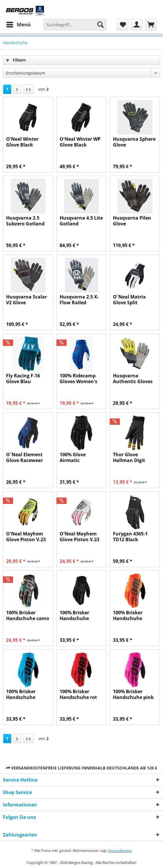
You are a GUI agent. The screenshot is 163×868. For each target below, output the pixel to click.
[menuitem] (18, 25)
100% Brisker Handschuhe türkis (21, 694)
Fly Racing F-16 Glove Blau (23, 379)
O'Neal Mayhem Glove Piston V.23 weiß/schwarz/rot (80, 537)
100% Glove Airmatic (73, 457)
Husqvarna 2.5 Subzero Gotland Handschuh (25, 221)
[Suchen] (100, 25)
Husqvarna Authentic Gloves (133, 379)
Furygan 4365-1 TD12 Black (130, 537)
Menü (19, 24)
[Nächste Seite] (17, 89)
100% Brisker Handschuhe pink (133, 694)
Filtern (16, 60)
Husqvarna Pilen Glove (132, 221)
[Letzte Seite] (28, 89)
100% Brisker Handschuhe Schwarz (74, 615)
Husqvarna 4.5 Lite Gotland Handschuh (81, 221)
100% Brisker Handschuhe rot (78, 694)
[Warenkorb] (151, 25)
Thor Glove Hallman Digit (129, 457)
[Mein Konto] (137, 25)
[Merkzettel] (122, 25)
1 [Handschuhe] (7, 89)
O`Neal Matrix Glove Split (129, 300)
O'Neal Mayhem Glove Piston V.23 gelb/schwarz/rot (26, 537)
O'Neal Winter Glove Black (22, 142)
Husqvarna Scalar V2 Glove (26, 300)
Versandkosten (120, 851)
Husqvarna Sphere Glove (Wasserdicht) (134, 142)
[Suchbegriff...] (75, 25)
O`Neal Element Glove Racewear (24, 457)
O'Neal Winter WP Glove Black (80, 142)
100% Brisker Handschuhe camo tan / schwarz (28, 615)
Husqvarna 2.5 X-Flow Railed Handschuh (79, 300)
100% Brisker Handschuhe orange (128, 615)
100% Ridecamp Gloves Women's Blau (78, 379)
